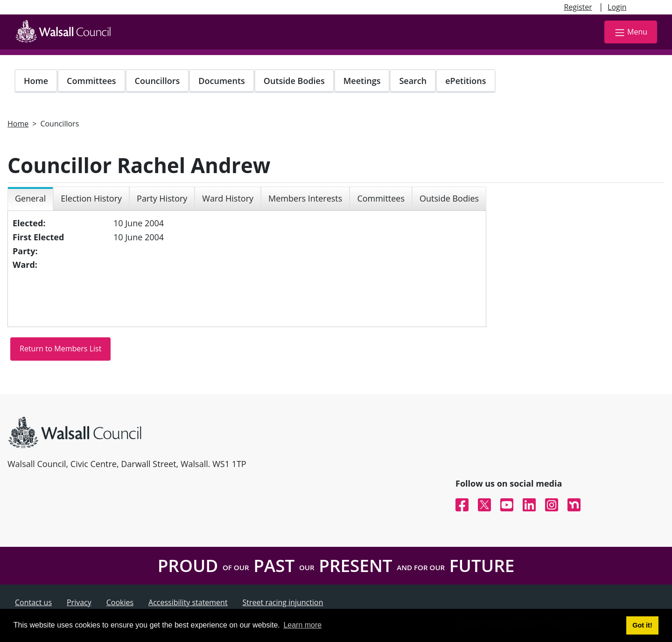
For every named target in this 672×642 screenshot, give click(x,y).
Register (578, 7)
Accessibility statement (188, 602)
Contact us (33, 602)
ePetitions (465, 81)
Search (413, 81)
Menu (631, 32)
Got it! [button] (642, 625)
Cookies (120, 602)
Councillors (157, 81)
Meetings (362, 81)
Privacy (79, 602)
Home (36, 81)
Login (617, 7)
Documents (221, 81)
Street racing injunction (283, 602)
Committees (91, 81)
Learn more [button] (302, 625)
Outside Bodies (294, 81)
